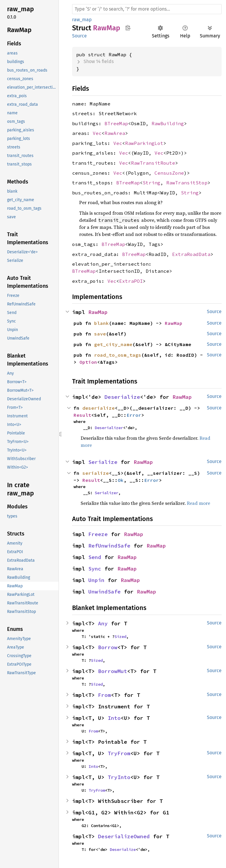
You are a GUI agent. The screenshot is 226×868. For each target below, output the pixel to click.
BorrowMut (113, 671)
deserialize (99, 408)
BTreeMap (116, 123)
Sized (120, 636)
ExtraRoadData (191, 254)
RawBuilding (168, 123)
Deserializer (109, 428)
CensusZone (169, 173)
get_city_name (113, 344)
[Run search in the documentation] (147, 9)
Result (82, 415)
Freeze (98, 534)
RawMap (98, 312)
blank (102, 323)
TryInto (119, 777)
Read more (198, 503)
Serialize (103, 462)
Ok (121, 480)
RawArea (115, 133)
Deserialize (122, 397)
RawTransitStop (187, 183)
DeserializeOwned (124, 836)
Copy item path (128, 28)
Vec (97, 133)
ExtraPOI (131, 281)
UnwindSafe (104, 592)
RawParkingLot (144, 143)
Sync (95, 569)
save (100, 334)
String (152, 183)
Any (103, 623)
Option (88, 362)
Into (114, 718)
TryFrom (119, 753)
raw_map (82, 20)
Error (134, 415)
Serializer (107, 493)
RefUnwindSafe (109, 546)
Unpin (96, 580)
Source (79, 36)
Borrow (108, 647)
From (104, 695)
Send (95, 557)
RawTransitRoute (153, 163)
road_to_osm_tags (118, 355)
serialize (96, 473)
